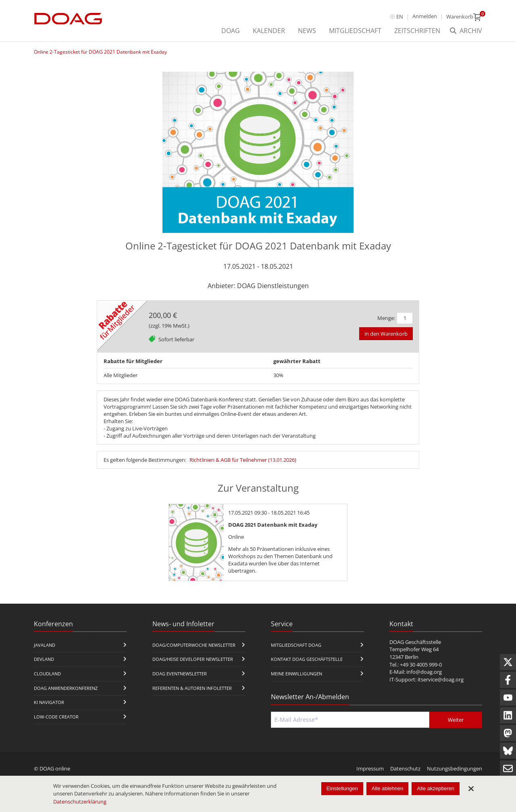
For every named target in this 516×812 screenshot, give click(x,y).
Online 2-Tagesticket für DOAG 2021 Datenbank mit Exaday (100, 52)
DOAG (231, 31)
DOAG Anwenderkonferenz (66, 688)
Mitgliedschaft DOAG (296, 645)
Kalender (269, 31)
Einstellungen (342, 788)
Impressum (370, 768)
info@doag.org (424, 672)
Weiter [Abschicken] (456, 720)
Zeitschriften (417, 31)
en (400, 17)
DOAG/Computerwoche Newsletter (194, 645)
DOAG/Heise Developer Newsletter (193, 659)
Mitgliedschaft (355, 31)
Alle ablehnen (388, 788)
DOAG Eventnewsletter (180, 674)
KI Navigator (49, 702)
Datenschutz (405, 768)
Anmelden (425, 16)
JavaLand (45, 645)
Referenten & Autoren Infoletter (192, 688)
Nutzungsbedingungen (455, 768)
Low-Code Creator (56, 717)
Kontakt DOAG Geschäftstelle (307, 659)
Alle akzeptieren (436, 788)
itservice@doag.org (441, 679)
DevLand (44, 659)
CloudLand (47, 674)
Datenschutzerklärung (80, 802)
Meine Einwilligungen (296, 674)
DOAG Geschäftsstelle (415, 642)
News (307, 31)
